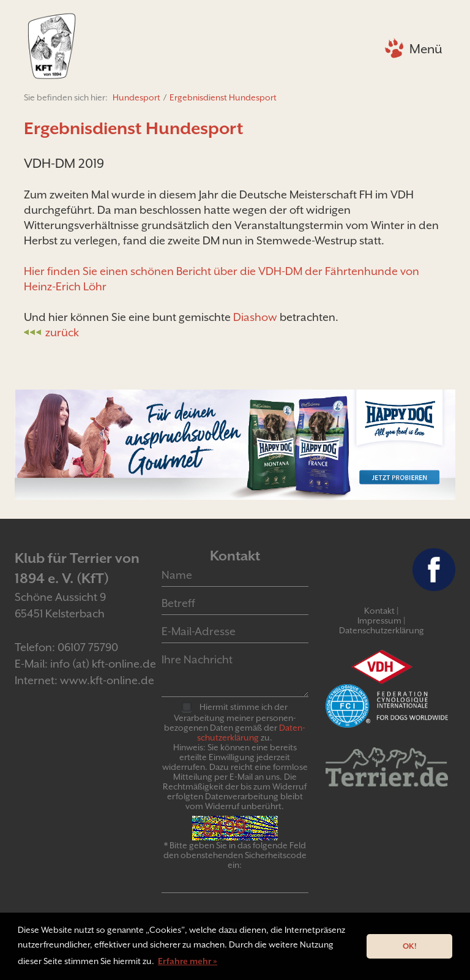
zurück (62, 332)
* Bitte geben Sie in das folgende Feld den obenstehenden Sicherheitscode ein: (235, 855)
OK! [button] (410, 946)
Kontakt (379, 611)
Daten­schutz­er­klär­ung (251, 733)
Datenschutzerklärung (382, 630)
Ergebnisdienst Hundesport (223, 97)
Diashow (255, 317)
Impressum (379, 620)
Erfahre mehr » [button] (188, 961)
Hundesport (136, 97)
